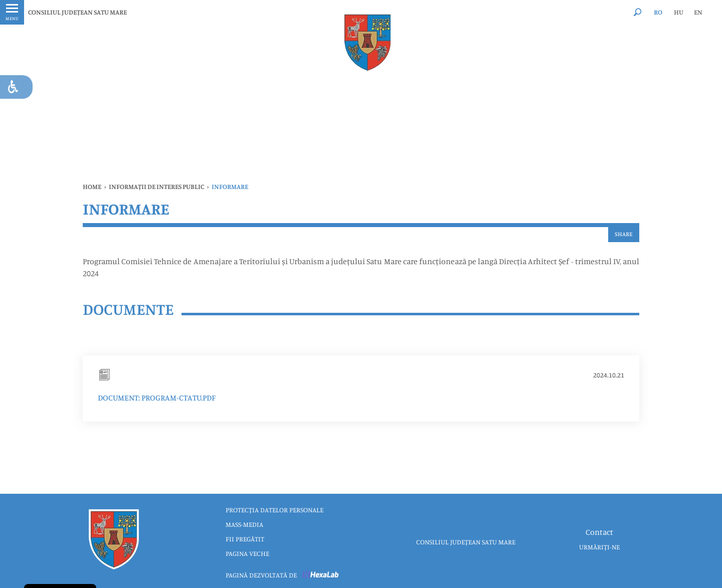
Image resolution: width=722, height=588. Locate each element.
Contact (599, 532)
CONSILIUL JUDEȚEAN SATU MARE (77, 12)
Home (92, 186)
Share (624, 234)
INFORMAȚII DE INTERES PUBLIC (156, 186)
